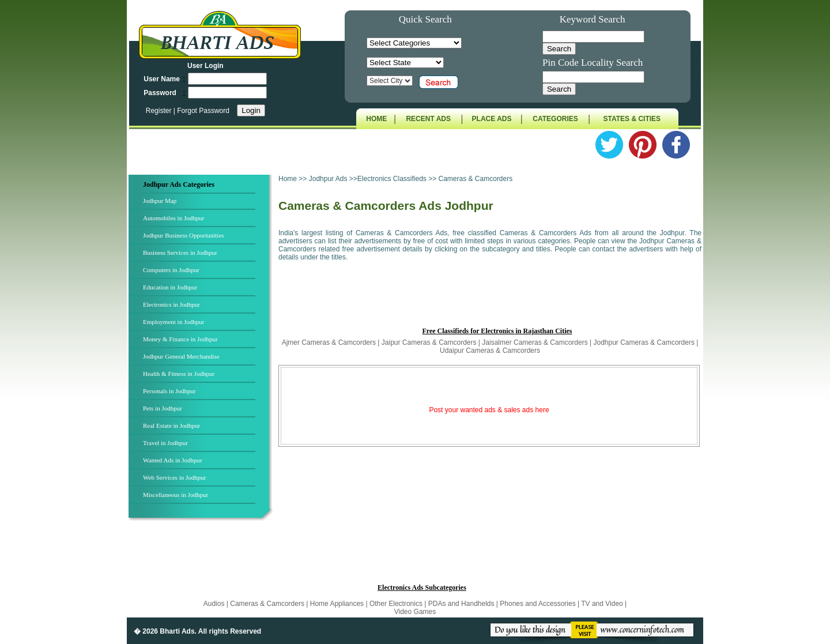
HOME (376, 119)
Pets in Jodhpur (163, 408)
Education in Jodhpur (170, 287)
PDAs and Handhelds (462, 604)
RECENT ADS (428, 119)
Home (288, 179)
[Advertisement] (490, 299)
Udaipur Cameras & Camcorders (490, 351)
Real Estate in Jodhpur (171, 425)
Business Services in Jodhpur (180, 253)
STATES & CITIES (632, 119)
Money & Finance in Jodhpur (180, 339)
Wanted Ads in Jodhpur (173, 460)
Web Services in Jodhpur (174, 477)
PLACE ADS (492, 119)
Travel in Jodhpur (165, 443)
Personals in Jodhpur (169, 391)
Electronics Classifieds (392, 179)
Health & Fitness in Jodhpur (179, 374)
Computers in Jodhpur (171, 270)
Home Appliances (337, 604)
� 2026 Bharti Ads (164, 631)
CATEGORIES (555, 119)
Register (160, 111)
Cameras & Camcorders (267, 604)
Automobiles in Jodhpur (173, 218)
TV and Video (603, 604)
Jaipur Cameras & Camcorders (429, 342)
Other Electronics (397, 604)
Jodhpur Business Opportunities (184, 235)
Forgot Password (203, 111)
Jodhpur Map (160, 201)
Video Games (415, 612)
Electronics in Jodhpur (171, 304)
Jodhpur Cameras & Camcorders (644, 342)
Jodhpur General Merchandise (181, 356)
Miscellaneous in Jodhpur (176, 495)
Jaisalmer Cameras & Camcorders (535, 342)
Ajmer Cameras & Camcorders (329, 342)
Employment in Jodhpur (173, 322)
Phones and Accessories (539, 604)
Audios (215, 604)
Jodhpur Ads (329, 179)
